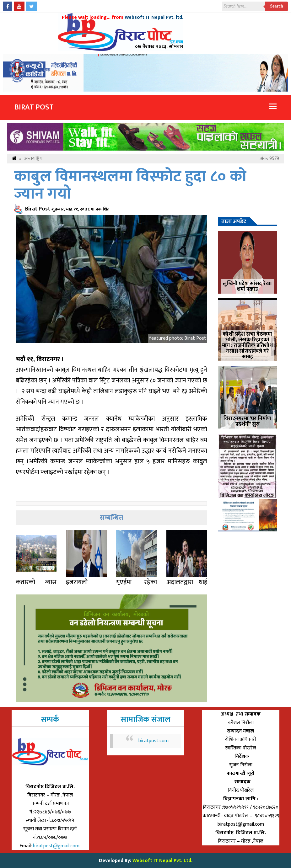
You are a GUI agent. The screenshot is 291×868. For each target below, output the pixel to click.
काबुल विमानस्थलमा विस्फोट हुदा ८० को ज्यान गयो (130, 185)
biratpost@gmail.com (57, 846)
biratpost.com (154, 741)
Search (277, 6)
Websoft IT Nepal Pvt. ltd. (154, 17)
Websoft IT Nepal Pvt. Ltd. (162, 861)
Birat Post (34, 107)
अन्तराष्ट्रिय (33, 159)
